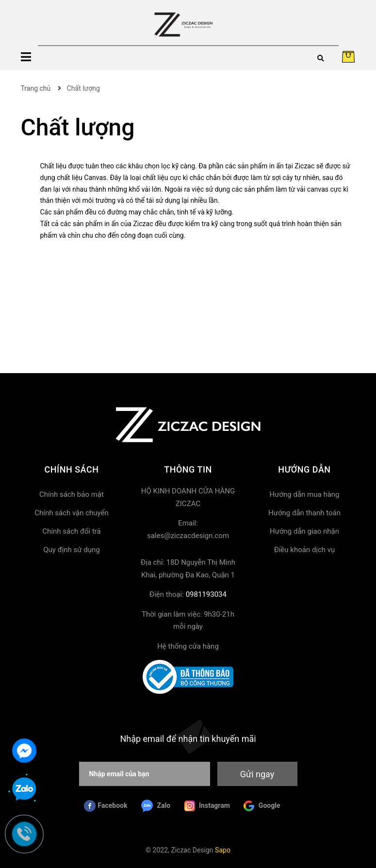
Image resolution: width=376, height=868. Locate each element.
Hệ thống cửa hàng (188, 646)
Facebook (106, 806)
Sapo (223, 850)
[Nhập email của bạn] (145, 774)
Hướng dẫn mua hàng (304, 494)
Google (262, 806)
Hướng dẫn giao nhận (304, 531)
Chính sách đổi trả (71, 531)
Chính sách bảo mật (72, 494)
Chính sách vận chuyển (72, 513)
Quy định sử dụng (71, 550)
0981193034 (206, 594)
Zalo (156, 806)
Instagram (207, 806)
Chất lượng (78, 127)
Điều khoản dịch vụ (305, 550)
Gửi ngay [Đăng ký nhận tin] (257, 774)
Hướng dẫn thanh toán (304, 513)
